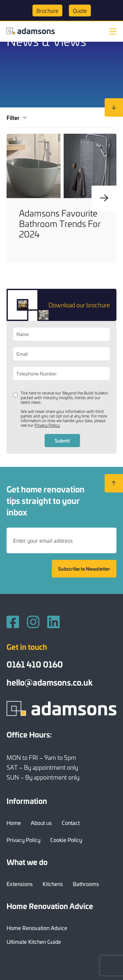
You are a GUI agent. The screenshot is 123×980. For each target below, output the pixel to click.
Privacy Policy (47, 425)
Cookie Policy (66, 840)
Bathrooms (86, 884)
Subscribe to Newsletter (84, 569)
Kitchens (53, 884)
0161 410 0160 (35, 664)
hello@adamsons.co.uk (50, 682)
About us (41, 823)
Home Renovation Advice (37, 928)
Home (14, 823)
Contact (71, 823)
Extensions (20, 884)
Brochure (47, 11)
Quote (80, 11)
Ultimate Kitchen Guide (34, 942)
